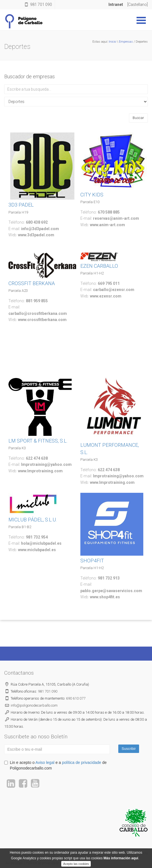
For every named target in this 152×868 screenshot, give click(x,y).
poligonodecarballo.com (34, 705)
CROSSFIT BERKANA (32, 283)
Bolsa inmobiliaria (118, 853)
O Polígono (45, 853)
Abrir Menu (141, 20)
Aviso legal (45, 762)
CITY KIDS (92, 195)
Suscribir (129, 749)
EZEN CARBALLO (99, 266)
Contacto (141, 853)
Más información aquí (121, 864)
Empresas (126, 42)
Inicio (112, 42)
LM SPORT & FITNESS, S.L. (38, 441)
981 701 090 (41, 4)
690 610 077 (76, 698)
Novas (61, 853)
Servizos (76, 853)
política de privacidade (82, 762)
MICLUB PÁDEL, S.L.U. (33, 520)
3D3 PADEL (21, 205)
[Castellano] (138, 4)
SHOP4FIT (92, 561)
